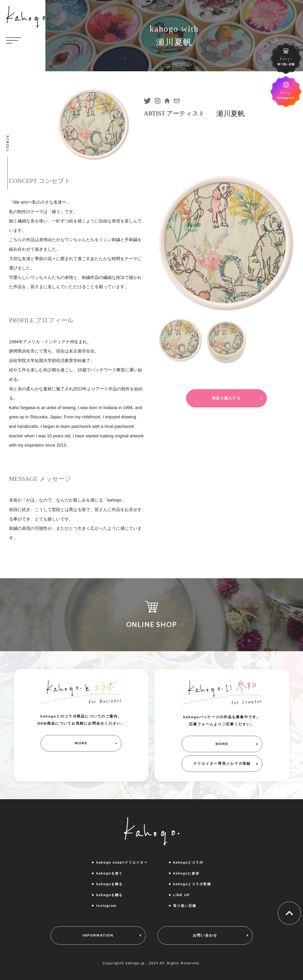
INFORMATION (98, 935)
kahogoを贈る (109, 895)
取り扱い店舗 (185, 906)
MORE (81, 743)
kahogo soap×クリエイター (122, 862)
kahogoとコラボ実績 (192, 884)
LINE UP (182, 895)
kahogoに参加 (186, 873)
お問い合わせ (205, 935)
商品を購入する (226, 398)
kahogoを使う (109, 873)
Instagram (106, 906)
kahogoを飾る (109, 884)
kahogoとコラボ (188, 862)
